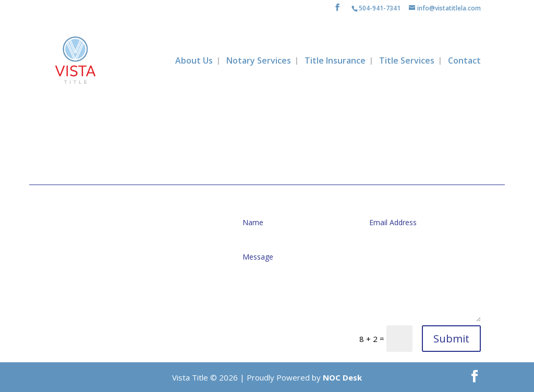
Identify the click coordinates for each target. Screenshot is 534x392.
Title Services (407, 62)
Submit (451, 339)
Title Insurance (335, 62)
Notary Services (259, 62)
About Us (194, 62)
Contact (464, 62)
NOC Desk (342, 377)
